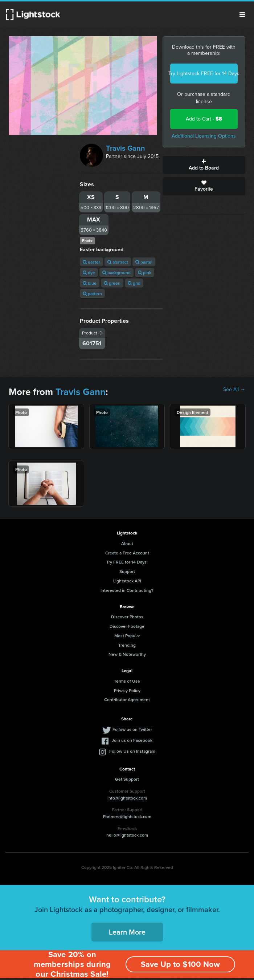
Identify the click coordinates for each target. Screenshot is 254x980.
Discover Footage (127, 626)
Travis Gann (126, 148)
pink (145, 273)
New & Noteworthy (127, 654)
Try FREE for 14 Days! (127, 562)
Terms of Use (127, 681)
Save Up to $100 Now (180, 964)
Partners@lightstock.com (127, 816)
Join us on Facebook (132, 740)
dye (89, 273)
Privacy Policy (127, 690)
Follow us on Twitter (132, 729)
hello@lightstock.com (127, 835)
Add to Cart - (204, 119)
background (116, 273)
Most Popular (127, 636)
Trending (127, 645)
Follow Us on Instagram (132, 751)
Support (127, 571)
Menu (242, 15)
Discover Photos (127, 617)
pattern (92, 294)
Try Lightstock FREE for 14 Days (204, 74)
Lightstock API (127, 581)
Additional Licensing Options (204, 136)
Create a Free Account (127, 553)
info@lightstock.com (127, 798)
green (112, 283)
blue (90, 283)
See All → (234, 390)
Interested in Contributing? (127, 590)
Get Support (127, 779)
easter (91, 262)
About (127, 543)
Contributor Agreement (127, 700)
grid (134, 283)
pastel (144, 262)
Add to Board (204, 165)
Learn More (127, 932)
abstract (118, 262)
